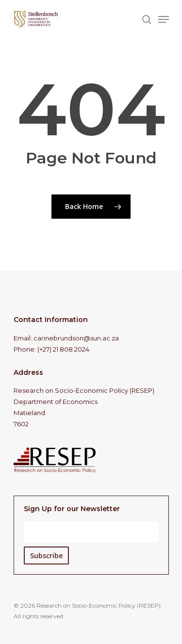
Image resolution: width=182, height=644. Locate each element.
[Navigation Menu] (164, 19)
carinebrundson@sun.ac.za (76, 338)
